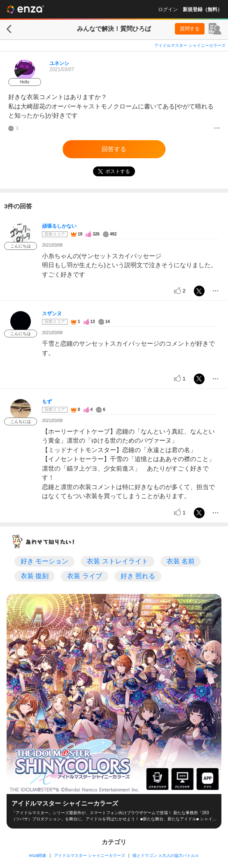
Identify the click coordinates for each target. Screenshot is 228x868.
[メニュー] (217, 129)
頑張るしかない (59, 226)
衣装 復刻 (35, 576)
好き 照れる (138, 576)
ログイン (168, 9)
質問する (190, 29)
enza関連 (38, 855)
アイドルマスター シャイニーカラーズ (190, 45)
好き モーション (44, 561)
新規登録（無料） (202, 9)
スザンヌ (52, 314)
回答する (114, 149)
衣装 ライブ (84, 576)
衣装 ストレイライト (117, 561)
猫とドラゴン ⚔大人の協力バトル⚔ (166, 855)
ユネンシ (59, 63)
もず (47, 402)
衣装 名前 (181, 561)
